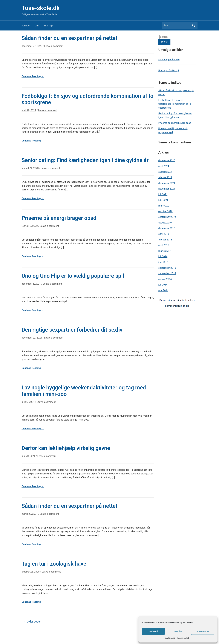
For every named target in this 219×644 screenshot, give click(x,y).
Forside (26, 26)
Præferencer (203, 631)
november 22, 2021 (32, 338)
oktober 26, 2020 (31, 572)
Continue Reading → (33, 76)
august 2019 (165, 223)
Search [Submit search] (194, 26)
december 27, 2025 (32, 46)
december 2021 (167, 183)
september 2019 (167, 217)
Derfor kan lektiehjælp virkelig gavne (66, 448)
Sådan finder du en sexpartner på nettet (70, 38)
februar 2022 (165, 177)
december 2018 (167, 228)
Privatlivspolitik (183, 638)
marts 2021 (165, 206)
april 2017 (164, 245)
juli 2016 (163, 256)
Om (37, 26)
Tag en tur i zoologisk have (54, 564)
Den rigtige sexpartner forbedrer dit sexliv (72, 330)
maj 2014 (163, 290)
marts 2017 (165, 251)
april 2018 (164, 234)
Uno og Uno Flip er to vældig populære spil (73, 276)
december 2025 (167, 160)
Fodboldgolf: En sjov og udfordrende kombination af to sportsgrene (175, 104)
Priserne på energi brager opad (59, 218)
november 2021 (167, 189)
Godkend (153, 631)
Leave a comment (54, 46)
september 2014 (167, 273)
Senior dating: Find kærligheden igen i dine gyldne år (85, 160)
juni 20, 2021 (28, 456)
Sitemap (48, 26)
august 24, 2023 (30, 168)
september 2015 (167, 268)
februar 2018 (165, 240)
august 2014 (165, 279)
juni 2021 (163, 200)
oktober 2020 (165, 211)
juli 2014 (163, 285)
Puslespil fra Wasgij (169, 71)
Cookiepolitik (170, 638)
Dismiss (178, 631)
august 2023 (165, 172)
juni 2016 (163, 262)
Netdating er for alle (169, 60)
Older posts (32, 622)
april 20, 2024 (29, 110)
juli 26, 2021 (28, 402)
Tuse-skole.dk (41, 8)
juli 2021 (163, 194)
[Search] (177, 26)
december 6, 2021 (31, 284)
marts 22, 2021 (30, 514)
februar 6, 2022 (30, 226)
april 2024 (164, 166)
